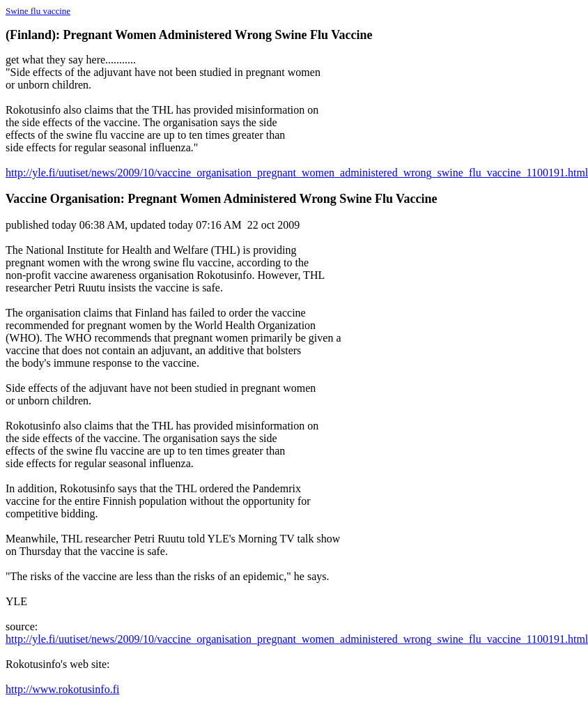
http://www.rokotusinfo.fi (62, 689)
